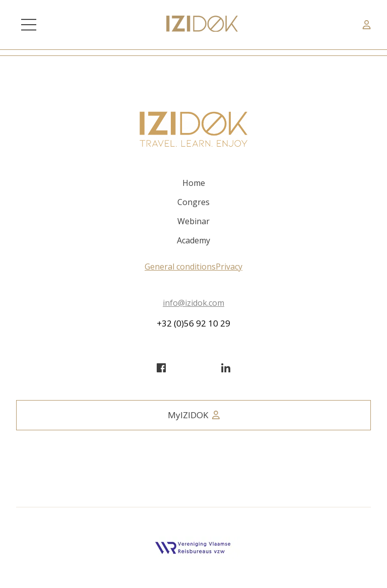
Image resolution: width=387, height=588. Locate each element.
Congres (193, 202)
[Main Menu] (29, 25)
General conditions (180, 267)
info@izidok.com (193, 303)
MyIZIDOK (194, 415)
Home (194, 183)
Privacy (229, 267)
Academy (193, 240)
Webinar (193, 221)
